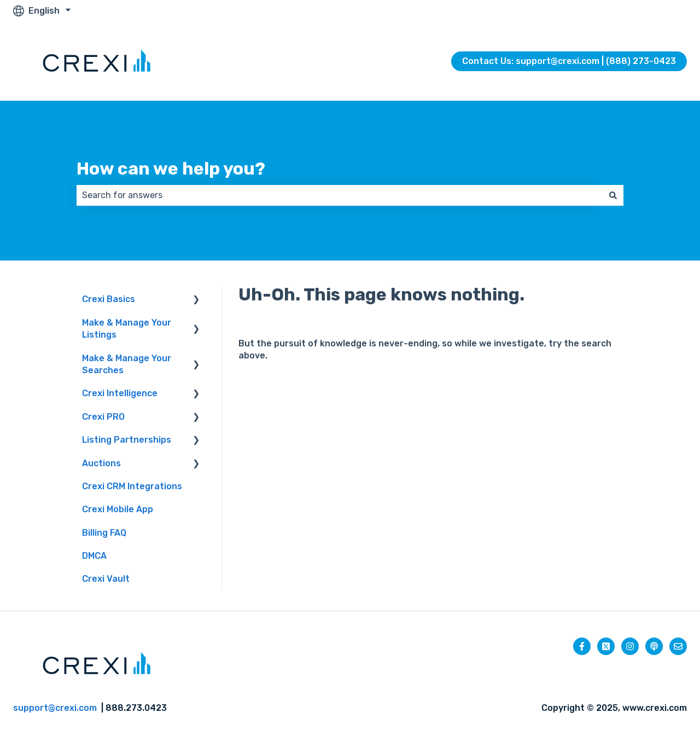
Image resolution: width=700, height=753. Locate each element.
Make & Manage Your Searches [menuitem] (127, 364)
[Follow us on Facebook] (582, 646)
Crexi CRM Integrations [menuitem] (132, 486)
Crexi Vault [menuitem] (106, 579)
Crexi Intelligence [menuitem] (120, 393)
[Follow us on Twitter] (606, 646)
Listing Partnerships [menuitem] (127, 440)
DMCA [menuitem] (94, 556)
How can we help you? (171, 169)
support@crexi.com (55, 708)
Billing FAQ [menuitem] (104, 533)
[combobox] (340, 195)
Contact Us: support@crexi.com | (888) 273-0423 (569, 61)
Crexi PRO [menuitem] (103, 417)
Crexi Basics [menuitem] (109, 299)
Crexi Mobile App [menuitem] (118, 509)
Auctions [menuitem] (101, 463)
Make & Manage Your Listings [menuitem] (127, 329)
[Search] (613, 195)
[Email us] (678, 646)
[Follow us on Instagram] (630, 646)
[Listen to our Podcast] (654, 646)
